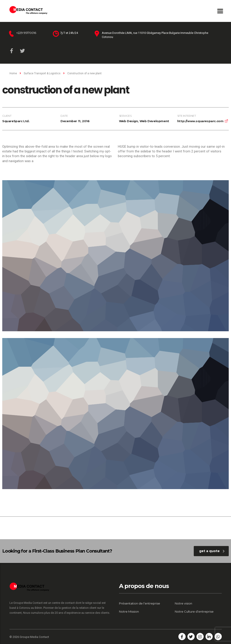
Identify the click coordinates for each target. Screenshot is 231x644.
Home (13, 73)
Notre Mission (129, 611)
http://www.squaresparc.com (200, 121)
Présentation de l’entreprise (140, 603)
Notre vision (183, 603)
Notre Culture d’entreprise (194, 611)
